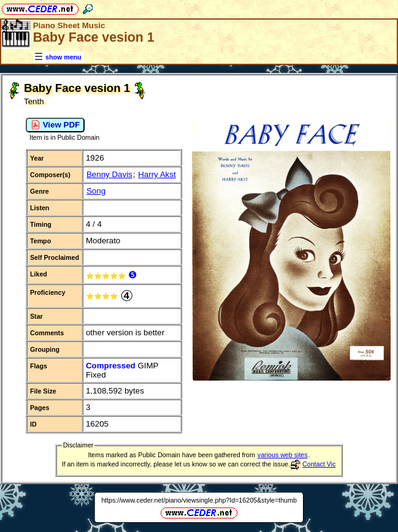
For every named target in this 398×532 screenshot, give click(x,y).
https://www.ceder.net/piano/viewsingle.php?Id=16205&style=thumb (199, 500)
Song (96, 191)
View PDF (55, 125)
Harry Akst (157, 174)
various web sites (283, 455)
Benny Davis (109, 174)
